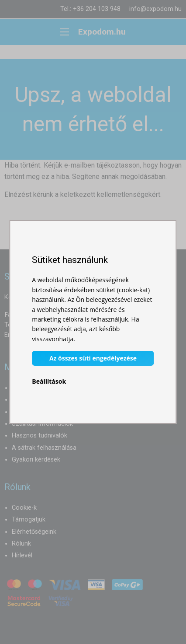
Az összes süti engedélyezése (93, 358)
